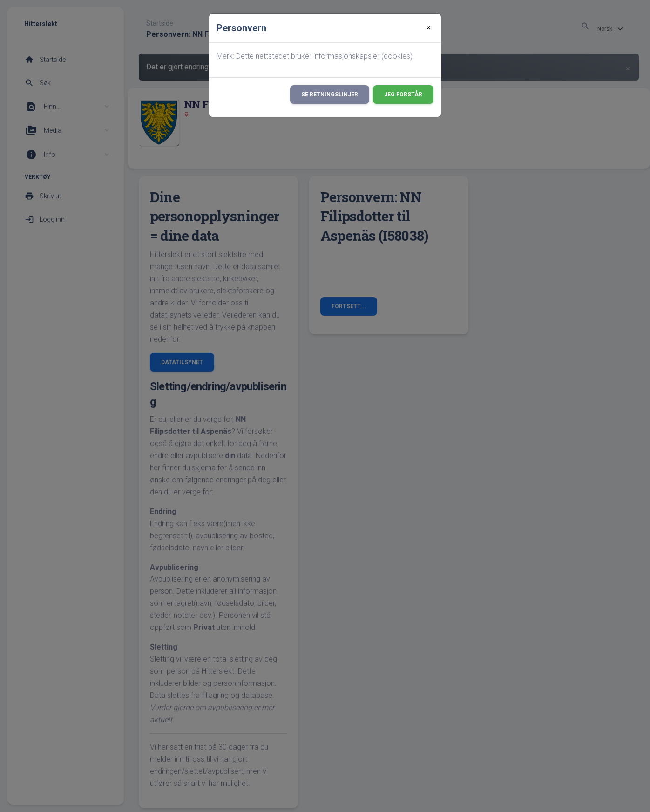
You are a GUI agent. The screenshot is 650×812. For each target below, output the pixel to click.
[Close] (429, 28)
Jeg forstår (403, 95)
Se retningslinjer (330, 95)
